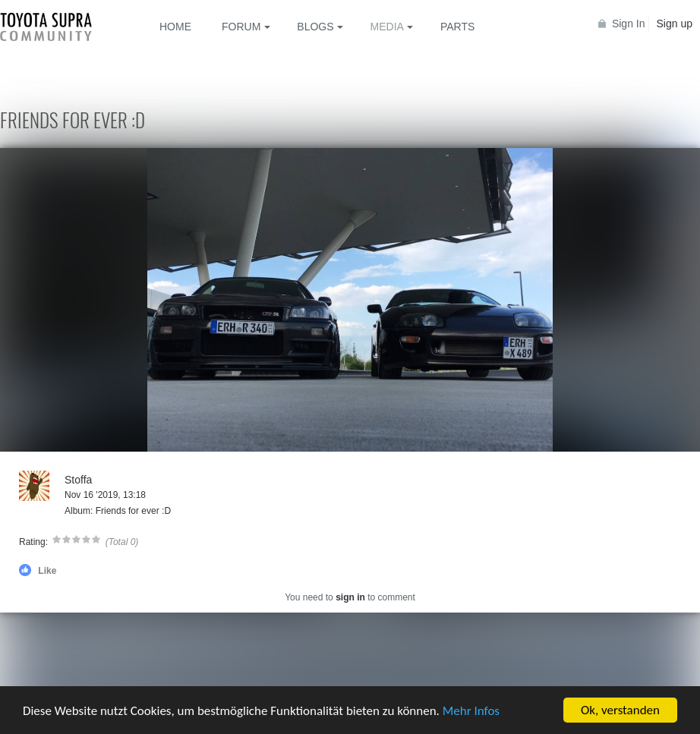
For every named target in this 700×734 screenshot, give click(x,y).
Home (175, 27)
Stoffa (78, 480)
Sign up (675, 24)
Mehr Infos (471, 711)
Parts (457, 27)
